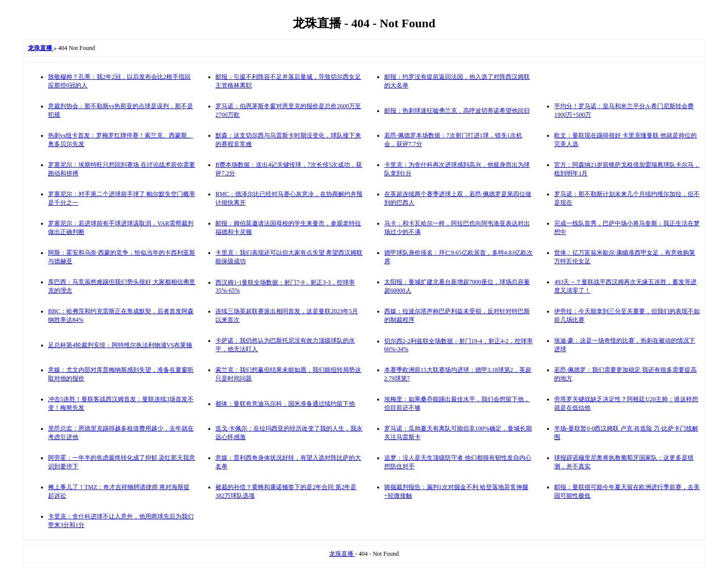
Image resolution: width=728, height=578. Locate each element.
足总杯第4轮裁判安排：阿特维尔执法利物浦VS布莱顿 (120, 345)
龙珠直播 (342, 554)
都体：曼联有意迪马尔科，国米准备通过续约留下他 (285, 404)
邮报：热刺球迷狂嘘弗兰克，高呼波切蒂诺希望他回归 (457, 111)
